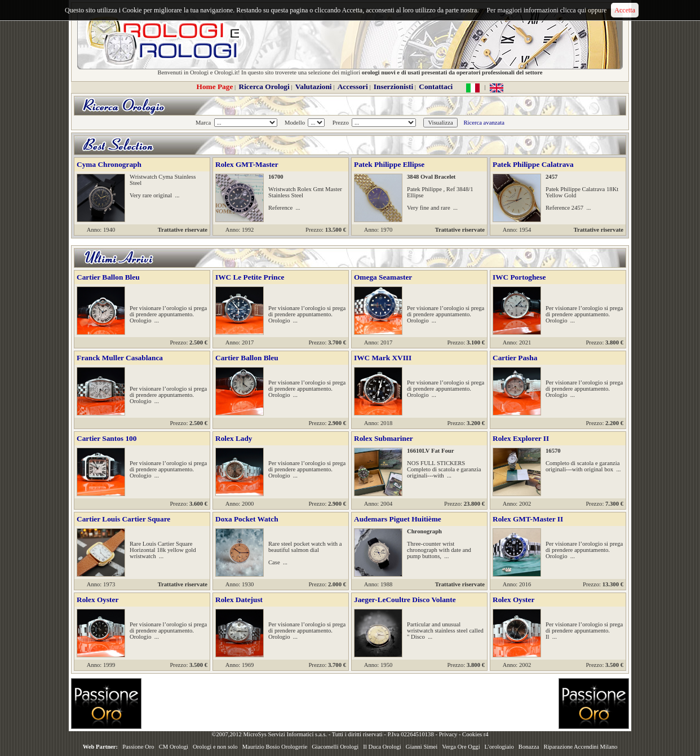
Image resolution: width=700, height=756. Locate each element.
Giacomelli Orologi (335, 747)
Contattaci (436, 87)
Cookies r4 (475, 734)
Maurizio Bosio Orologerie (275, 747)
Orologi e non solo (215, 747)
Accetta (625, 10)
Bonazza (529, 747)
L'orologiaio (499, 747)
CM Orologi (174, 747)
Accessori (353, 87)
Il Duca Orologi (382, 747)
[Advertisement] (350, 704)
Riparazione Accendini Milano (581, 747)
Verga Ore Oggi (461, 747)
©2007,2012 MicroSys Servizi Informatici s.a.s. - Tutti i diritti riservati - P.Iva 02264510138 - (325, 734)
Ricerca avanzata (484, 123)
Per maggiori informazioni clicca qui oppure (546, 10)
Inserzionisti (393, 87)
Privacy (448, 734)
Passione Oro (138, 747)
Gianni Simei (422, 747)
